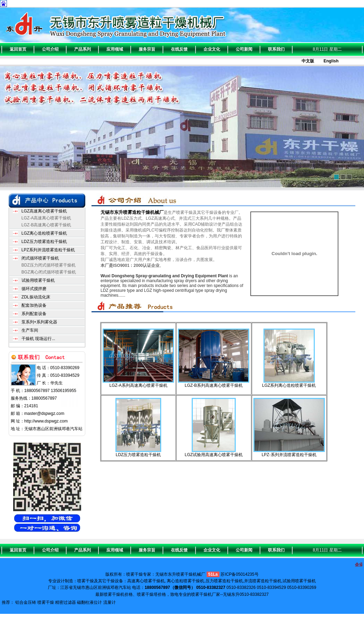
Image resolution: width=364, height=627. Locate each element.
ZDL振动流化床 (36, 297)
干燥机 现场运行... (38, 339)
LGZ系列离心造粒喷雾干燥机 (289, 385)
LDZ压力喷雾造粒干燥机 (44, 242)
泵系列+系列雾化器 (39, 322)
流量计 (110, 602)
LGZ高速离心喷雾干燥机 (44, 211)
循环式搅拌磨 (34, 289)
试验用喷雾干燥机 (38, 280)
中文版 (308, 61)
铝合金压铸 (26, 602)
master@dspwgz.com (44, 413)
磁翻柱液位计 (89, 602)
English (331, 61)
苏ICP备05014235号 (239, 574)
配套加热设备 (34, 305)
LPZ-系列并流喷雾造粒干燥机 (289, 455)
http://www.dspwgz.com (46, 421)
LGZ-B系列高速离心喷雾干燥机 (214, 385)
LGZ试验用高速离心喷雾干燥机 (214, 455)
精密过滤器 (66, 602)
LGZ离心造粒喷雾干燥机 (44, 233)
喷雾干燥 (46, 602)
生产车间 (30, 330)
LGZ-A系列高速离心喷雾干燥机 (138, 385)
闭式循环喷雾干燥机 (40, 258)
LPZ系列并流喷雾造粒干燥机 (48, 250)
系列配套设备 (34, 314)
